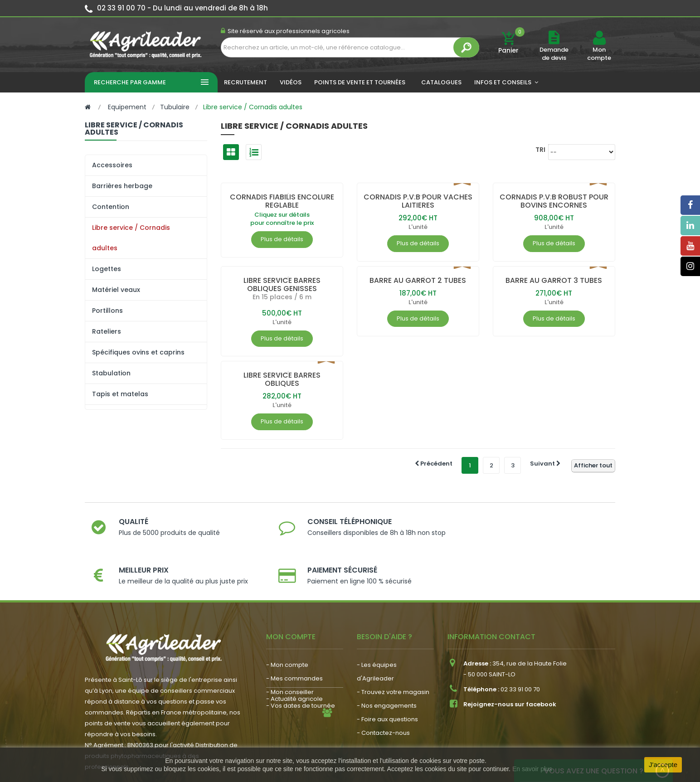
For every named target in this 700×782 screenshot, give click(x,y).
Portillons (107, 311)
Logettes (107, 269)
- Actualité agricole (294, 690)
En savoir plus (532, 769)
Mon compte (599, 54)
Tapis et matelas (120, 394)
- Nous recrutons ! (292, 704)
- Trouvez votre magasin (393, 653)
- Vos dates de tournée (301, 667)
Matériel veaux (116, 290)
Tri (540, 149)
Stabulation (111, 373)
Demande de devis (554, 54)
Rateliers (107, 331)
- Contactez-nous (383, 694)
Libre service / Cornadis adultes (131, 238)
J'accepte (663, 765)
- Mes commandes (294, 640)
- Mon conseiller (290, 653)
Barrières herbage (122, 186)
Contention (111, 207)
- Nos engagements (387, 667)
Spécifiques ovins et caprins (138, 352)
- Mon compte (287, 626)
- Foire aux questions (387, 681)
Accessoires (112, 165)
